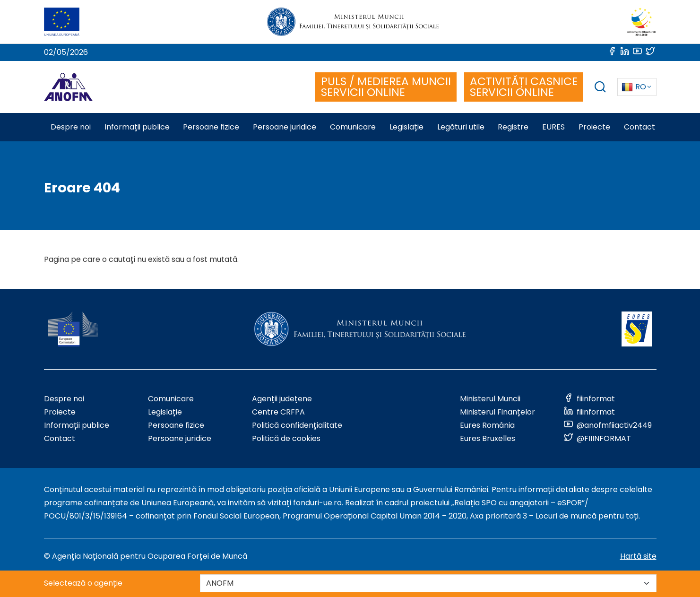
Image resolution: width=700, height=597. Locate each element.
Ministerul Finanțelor (497, 412)
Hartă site (638, 556)
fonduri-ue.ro (317, 503)
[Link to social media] (613, 52)
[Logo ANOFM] (68, 87)
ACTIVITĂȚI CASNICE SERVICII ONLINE (524, 87)
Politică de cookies (286, 438)
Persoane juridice (180, 438)
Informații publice (77, 425)
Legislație (165, 412)
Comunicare (171, 399)
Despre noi (64, 399)
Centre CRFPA (278, 412)
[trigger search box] (600, 88)
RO (634, 87)
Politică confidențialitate (297, 425)
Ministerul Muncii (490, 399)
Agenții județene (282, 399)
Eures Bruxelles (488, 438)
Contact (60, 438)
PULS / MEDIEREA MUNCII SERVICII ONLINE (386, 87)
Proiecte (60, 412)
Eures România (487, 425)
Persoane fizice (176, 425)
